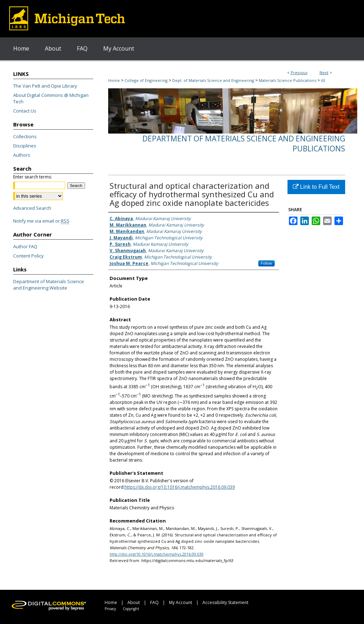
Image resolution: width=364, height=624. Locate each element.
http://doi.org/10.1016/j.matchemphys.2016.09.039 (157, 554)
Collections (25, 136)
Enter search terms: (33, 177)
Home (114, 80)
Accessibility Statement (225, 602)
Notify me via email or (41, 221)
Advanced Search (32, 208)
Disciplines (25, 146)
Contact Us (25, 111)
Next (324, 72)
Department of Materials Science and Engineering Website (49, 285)
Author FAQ (25, 246)
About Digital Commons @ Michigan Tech (51, 98)
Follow (267, 263)
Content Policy (28, 256)
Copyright (131, 609)
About (134, 602)
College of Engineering (146, 80)
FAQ (154, 602)
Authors (22, 155)
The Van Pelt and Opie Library (45, 86)
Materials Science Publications (287, 80)
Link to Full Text (316, 187)
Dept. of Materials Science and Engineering (213, 80)
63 (323, 80)
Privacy (110, 609)
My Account (181, 602)
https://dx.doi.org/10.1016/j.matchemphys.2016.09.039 (180, 487)
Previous (299, 72)
